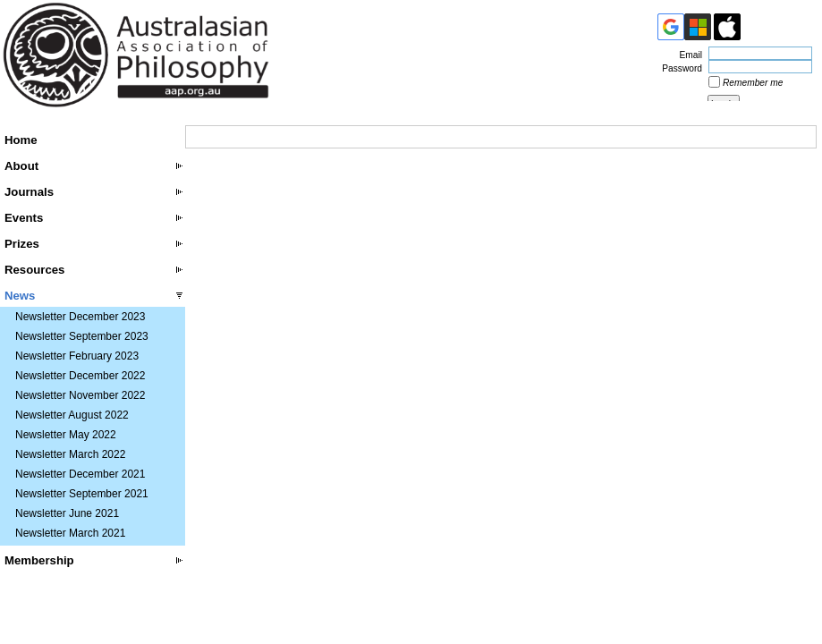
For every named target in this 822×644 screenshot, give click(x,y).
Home (21, 140)
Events (24, 218)
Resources (34, 270)
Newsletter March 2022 (70, 454)
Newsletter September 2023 (82, 336)
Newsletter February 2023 (77, 356)
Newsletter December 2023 (80, 317)
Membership (39, 560)
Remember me (753, 83)
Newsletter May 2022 (66, 435)
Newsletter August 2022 (72, 415)
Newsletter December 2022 (80, 376)
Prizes (22, 244)
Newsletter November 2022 (80, 395)
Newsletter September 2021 (82, 494)
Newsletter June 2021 (67, 513)
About (21, 166)
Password (679, 68)
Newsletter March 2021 (70, 533)
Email (688, 55)
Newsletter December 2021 (80, 474)
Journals (29, 192)
